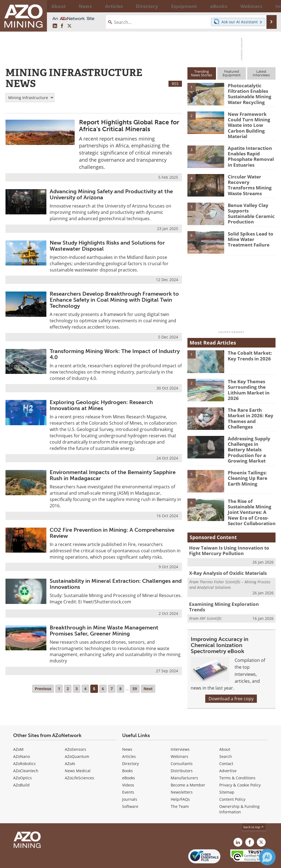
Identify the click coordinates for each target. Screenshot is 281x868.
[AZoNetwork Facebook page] (62, 26)
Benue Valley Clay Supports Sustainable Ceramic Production (250, 204)
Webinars (179, 738)
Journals (130, 781)
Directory (126, 6)
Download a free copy (231, 679)
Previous (43, 689)
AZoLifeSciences (79, 759)
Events (128, 773)
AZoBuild (21, 766)
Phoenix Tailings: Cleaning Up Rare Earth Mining (246, 466)
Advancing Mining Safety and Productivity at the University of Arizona (111, 194)
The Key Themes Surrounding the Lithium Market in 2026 (247, 383)
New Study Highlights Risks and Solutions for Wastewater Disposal (107, 246)
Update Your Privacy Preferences (47, 861)
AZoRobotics (24, 745)
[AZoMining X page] (69, 26)
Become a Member (188, 766)
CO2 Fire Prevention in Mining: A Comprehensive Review (112, 533)
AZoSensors (75, 731)
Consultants (182, 745)
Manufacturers (184, 759)
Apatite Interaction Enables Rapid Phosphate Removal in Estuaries (251, 150)
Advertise (228, 752)
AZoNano (22, 738)
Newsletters (182, 773)
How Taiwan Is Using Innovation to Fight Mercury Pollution (231, 536)
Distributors (182, 752)
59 (135, 689)
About (225, 731)
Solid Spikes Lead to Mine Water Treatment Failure (248, 233)
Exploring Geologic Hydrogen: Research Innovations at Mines (101, 405)
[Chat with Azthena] (267, 857)
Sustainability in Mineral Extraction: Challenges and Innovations (116, 584)
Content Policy (232, 781)
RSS (175, 84)
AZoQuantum (77, 738)
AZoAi (70, 745)
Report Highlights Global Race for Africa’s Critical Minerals (129, 126)
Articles (129, 738)
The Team (180, 788)
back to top (254, 808)
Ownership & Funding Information (239, 790)
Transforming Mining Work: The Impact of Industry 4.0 (115, 354)
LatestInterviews (261, 73)
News (127, 731)
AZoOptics (23, 759)
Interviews (180, 731)
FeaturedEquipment (232, 73)
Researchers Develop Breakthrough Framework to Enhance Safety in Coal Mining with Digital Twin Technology (114, 300)
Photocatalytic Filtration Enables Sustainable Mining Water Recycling (248, 93)
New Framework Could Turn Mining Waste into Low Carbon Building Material (251, 121)
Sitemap (227, 773)
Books (127, 752)
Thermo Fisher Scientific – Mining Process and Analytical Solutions (230, 568)
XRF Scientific (211, 596)
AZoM (18, 731)
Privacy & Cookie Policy (240, 766)
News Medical (78, 752)
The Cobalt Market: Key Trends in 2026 (248, 350)
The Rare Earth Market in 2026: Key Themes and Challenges (251, 409)
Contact (226, 745)
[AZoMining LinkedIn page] (55, 26)
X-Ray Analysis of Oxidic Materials (224, 558)
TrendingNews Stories (202, 73)
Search (226, 738)
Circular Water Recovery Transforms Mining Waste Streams (251, 176)
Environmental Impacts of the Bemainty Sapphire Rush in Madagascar (113, 475)
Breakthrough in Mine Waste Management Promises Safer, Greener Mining (104, 631)
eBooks (129, 759)
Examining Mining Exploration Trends (228, 588)
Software (130, 788)
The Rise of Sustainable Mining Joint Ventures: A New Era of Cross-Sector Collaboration (250, 500)
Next (148, 689)
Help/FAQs (180, 781)
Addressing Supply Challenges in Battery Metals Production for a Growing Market (250, 440)
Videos (128, 766)
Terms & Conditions (237, 759)
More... (269, 6)
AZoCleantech (26, 752)
